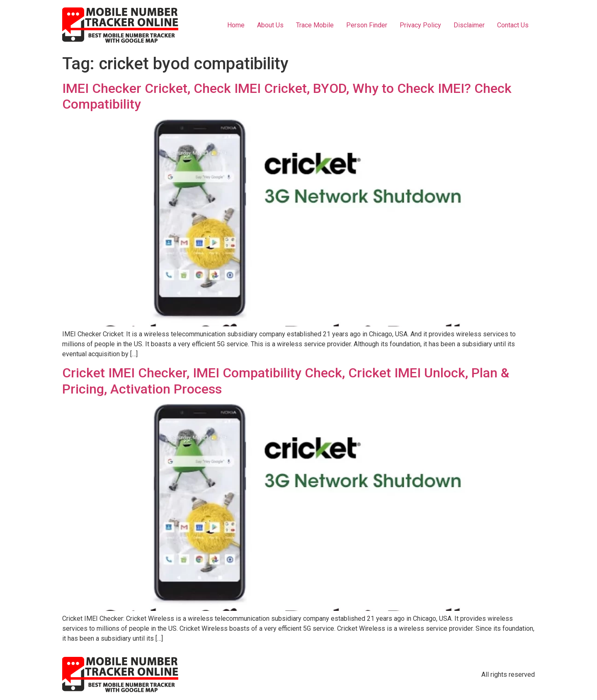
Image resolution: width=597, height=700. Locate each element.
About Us (270, 25)
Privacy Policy (420, 25)
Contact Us (513, 25)
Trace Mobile (315, 25)
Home (236, 25)
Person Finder (367, 25)
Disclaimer (469, 25)
